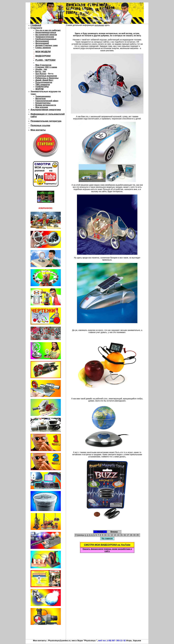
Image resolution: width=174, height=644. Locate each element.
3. (90, 535)
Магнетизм (41, 99)
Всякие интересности (46, 105)
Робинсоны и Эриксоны (47, 78)
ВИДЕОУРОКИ (43, 56)
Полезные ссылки (40, 125)
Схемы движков (43, 48)
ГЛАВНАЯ (36, 25)
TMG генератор (43, 84)
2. (88, 535)
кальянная (99, 25)
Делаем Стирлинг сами (47, 45)
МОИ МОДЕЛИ (43, 52)
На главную (107, 538)
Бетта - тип (41, 71)
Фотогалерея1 (42, 41)
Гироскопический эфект (47, 101)
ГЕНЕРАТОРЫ (42, 87)
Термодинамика (43, 96)
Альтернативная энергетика (46, 110)
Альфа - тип (41, 69)
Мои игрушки (42, 107)
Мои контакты (38, 130)
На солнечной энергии (46, 35)
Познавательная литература (46, 121)
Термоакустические (45, 37)
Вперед (114, 532)
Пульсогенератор (44, 82)
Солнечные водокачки (46, 76)
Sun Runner (41, 74)
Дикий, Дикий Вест (44, 80)
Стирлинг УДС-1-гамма (46, 67)
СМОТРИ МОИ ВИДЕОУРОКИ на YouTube (107, 545)
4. (92, 535)
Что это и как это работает (48, 30)
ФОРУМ (39, 89)
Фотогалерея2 (42, 43)
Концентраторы (43, 103)
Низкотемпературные (46, 32)
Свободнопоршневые (46, 39)
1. (86, 535)
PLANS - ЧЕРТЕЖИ (45, 60)
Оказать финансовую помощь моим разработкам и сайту (107, 550)
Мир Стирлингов (43, 65)
